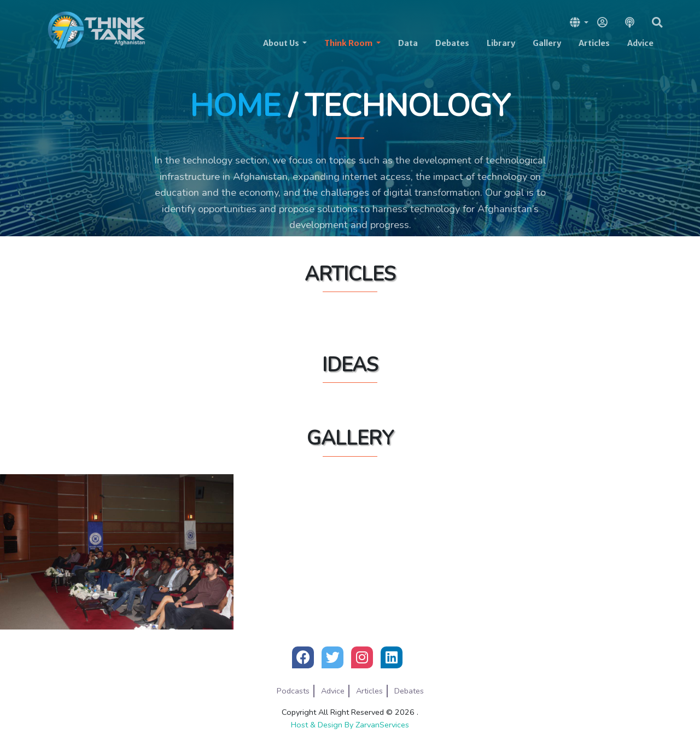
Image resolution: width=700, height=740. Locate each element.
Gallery (547, 43)
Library (501, 43)
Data (408, 43)
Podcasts (293, 691)
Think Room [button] (349, 43)
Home (235, 106)
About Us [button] (282, 43)
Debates (452, 43)
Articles (594, 43)
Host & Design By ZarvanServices (350, 725)
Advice (640, 43)
